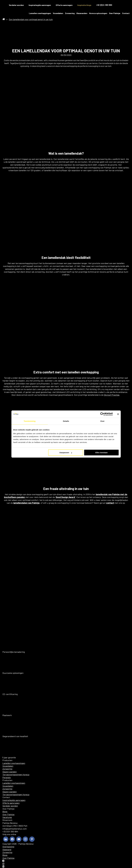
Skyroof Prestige (112, 395)
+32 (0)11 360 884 (104, 5)
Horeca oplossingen (98, 13)
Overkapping (8, 847)
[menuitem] (118, 5)
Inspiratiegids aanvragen (40, 5)
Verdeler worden (10, 806)
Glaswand (7, 849)
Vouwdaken (58, 13)
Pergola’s (7, 777)
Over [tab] (102, 421)
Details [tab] (66, 421)
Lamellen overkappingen (40, 13)
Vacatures (7, 817)
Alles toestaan (101, 453)
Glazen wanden (10, 772)
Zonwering (70, 13)
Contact (126, 13)
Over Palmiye (115, 13)
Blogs (5, 812)
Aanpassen (66, 453)
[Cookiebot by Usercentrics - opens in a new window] (102, 414)
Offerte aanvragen (64, 5)
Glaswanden (82, 13)
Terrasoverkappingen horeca (16, 774)
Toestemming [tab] (30, 421)
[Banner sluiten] (118, 414)
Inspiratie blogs (84, 5)
